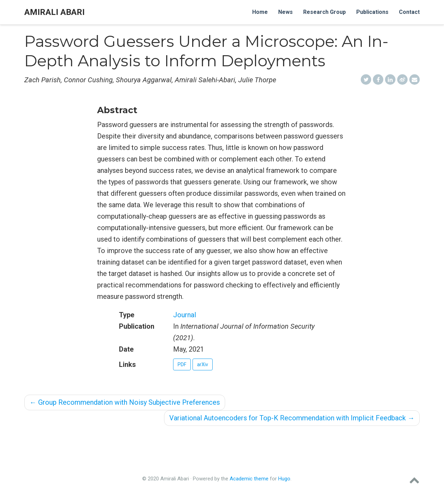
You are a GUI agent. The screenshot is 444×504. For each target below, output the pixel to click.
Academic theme (249, 479)
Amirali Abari (54, 12)
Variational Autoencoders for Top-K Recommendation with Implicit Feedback (292, 418)
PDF (182, 364)
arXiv (203, 364)
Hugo (284, 479)
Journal (185, 315)
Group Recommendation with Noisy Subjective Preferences (125, 402)
